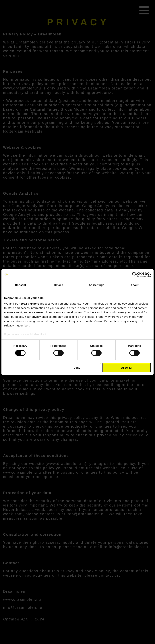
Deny (77, 368)
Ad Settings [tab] (96, 285)
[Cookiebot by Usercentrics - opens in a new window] (135, 274)
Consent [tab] (21, 285)
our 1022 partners (27, 304)
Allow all (127, 368)
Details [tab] (59, 285)
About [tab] (135, 285)
